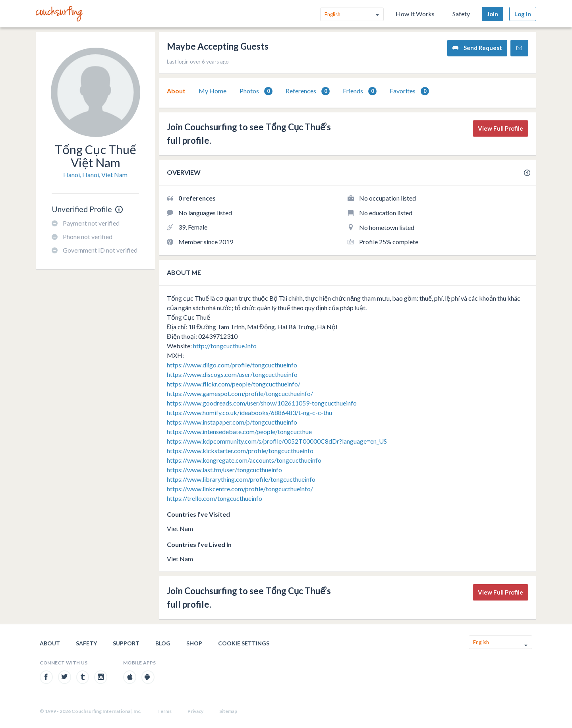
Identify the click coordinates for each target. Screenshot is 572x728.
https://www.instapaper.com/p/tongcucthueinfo (232, 422)
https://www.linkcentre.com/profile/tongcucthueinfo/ (240, 489)
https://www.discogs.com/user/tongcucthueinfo (232, 374)
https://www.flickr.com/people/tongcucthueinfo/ (234, 384)
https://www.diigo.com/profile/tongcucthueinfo (232, 365)
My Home (213, 91)
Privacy (195, 711)
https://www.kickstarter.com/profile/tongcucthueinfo (240, 451)
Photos (256, 91)
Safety (461, 14)
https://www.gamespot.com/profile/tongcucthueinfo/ (240, 393)
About (176, 91)
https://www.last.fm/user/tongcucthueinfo (224, 470)
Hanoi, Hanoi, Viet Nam (95, 175)
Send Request (477, 48)
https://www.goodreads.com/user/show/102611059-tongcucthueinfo (262, 403)
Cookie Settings (244, 643)
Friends (360, 91)
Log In (523, 14)
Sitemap (228, 711)
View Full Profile (500, 128)
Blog (163, 643)
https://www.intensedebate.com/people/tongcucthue (239, 432)
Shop (194, 643)
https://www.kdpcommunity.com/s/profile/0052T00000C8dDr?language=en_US (277, 441)
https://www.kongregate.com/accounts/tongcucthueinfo (244, 460)
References (308, 91)
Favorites (409, 91)
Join (493, 14)
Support (126, 643)
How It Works (415, 14)
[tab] (176, 91)
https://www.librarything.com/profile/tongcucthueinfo (241, 479)
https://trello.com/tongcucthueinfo (214, 498)
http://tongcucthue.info (225, 346)
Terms (164, 711)
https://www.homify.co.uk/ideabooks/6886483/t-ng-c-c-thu (249, 412)
